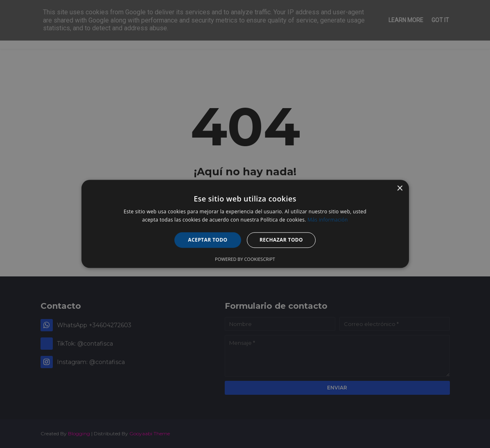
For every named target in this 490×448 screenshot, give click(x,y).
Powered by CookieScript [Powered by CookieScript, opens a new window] (245, 259)
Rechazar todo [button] (281, 240)
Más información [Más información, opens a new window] (327, 220)
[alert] (245, 224)
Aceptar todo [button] (208, 240)
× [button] (400, 189)
